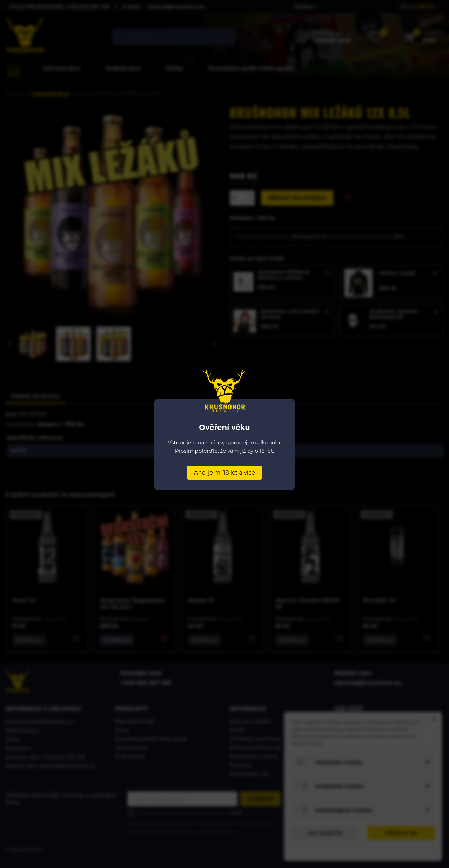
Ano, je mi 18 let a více (224, 473)
